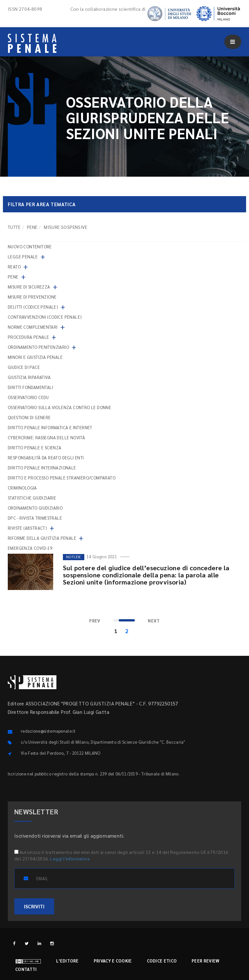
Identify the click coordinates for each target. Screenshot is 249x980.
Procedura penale (28, 337)
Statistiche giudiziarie (32, 498)
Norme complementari (33, 327)
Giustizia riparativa (29, 377)
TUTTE (14, 227)
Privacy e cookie (113, 961)
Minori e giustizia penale (35, 357)
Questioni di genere (29, 417)
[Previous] (95, 621)
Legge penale (23, 257)
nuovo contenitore (30, 247)
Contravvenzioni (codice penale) (45, 317)
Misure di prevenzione (32, 297)
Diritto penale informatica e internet (50, 427)
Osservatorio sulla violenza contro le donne (59, 407)
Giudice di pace (24, 367)
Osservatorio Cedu (28, 397)
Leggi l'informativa (70, 858)
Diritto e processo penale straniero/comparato (62, 478)
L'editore (67, 961)
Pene (32, 227)
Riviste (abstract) (27, 528)
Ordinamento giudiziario (35, 508)
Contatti (26, 969)
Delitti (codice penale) (33, 307)
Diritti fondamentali (30, 387)
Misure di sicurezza (29, 287)
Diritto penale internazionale (42, 468)
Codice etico (162, 961)
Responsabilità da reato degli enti (46, 458)
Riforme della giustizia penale (42, 538)
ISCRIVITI (34, 906)
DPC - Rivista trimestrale (35, 518)
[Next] (154, 621)
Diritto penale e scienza (35, 448)
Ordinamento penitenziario (38, 347)
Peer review (205, 961)
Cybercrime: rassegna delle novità (46, 437)
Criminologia (22, 488)
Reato (14, 267)
